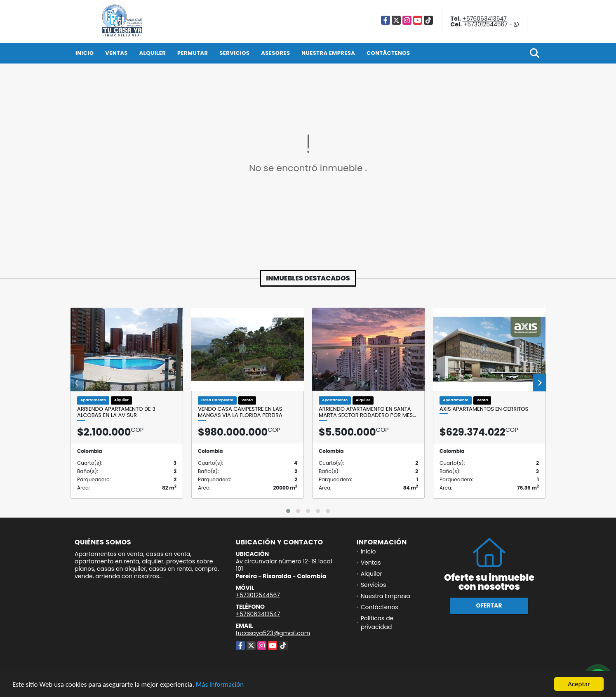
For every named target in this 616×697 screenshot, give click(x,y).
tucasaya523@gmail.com (273, 633)
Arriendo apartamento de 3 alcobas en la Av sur (116, 412)
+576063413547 (484, 19)
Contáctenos (388, 53)
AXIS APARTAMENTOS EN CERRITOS (484, 409)
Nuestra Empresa (328, 53)
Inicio (85, 53)
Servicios (234, 53)
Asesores (275, 53)
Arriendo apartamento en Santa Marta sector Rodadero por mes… (367, 412)
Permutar (193, 53)
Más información (220, 684)
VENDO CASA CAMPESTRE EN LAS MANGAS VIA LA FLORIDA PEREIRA (240, 412)
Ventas (116, 53)
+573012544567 (486, 24)
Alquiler (152, 53)
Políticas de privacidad (377, 623)
